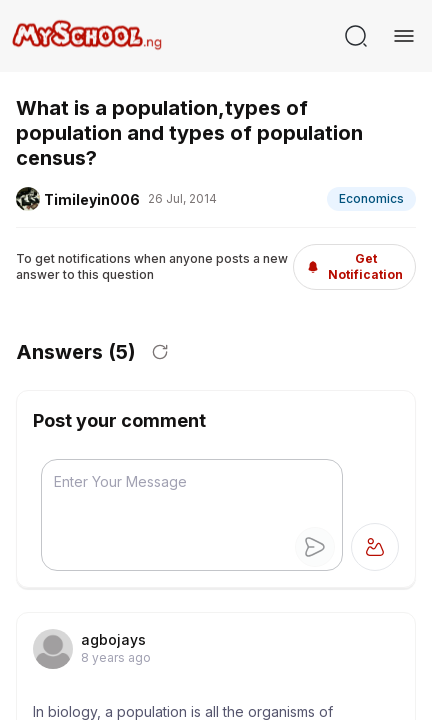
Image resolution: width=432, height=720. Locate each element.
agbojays (113, 639)
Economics (371, 198)
